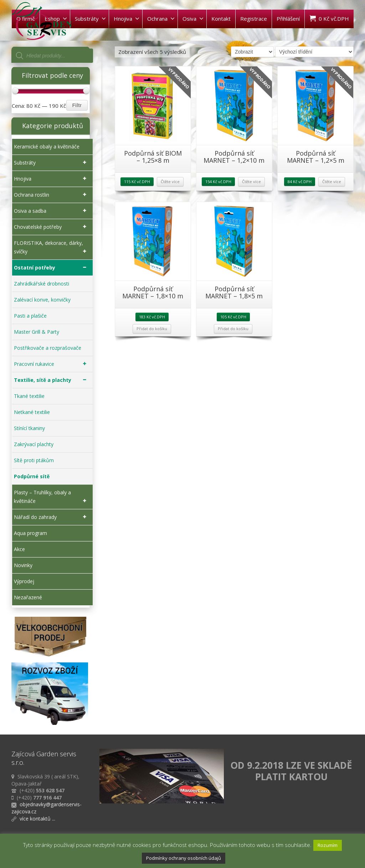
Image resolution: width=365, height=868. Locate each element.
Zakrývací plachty (34, 444)
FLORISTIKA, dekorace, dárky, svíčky (52, 248)
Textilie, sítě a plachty (52, 380)
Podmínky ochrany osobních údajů (184, 858)
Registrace (254, 19)
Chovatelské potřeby (52, 227)
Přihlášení (288, 19)
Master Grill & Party (37, 332)
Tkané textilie (29, 396)
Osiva (193, 19)
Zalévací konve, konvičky (42, 300)
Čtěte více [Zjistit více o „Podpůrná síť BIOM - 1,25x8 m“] (170, 181)
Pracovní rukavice (52, 364)
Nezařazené (28, 597)
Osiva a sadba (52, 211)
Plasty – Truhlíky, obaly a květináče (52, 497)
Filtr (77, 105)
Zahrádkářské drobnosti (42, 284)
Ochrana (161, 19)
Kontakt (221, 19)
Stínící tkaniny (29, 428)
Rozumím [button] (328, 845)
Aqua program (30, 533)
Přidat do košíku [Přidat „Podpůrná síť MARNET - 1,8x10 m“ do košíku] (152, 329)
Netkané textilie (32, 412)
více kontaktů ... (37, 819)
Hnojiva (127, 19)
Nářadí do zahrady (52, 517)
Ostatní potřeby (52, 268)
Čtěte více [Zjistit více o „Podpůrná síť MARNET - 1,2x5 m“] (332, 181)
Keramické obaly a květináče (47, 147)
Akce (19, 549)
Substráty (90, 19)
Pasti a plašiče (30, 316)
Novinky (23, 565)
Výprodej (24, 581)
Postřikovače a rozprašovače (48, 348)
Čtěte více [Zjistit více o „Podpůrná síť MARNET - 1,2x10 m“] (251, 181)
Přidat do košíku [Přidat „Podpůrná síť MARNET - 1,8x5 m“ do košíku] (233, 329)
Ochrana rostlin (52, 195)
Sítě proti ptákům (34, 460)
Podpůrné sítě (32, 476)
